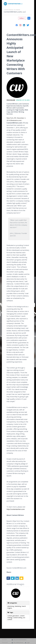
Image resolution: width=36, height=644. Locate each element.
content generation (13, 616)
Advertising (11, 606)
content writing (18, 618)
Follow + (22, 18)
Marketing (18, 606)
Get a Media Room (18, 643)
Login (28, 643)
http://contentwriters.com (16, 509)
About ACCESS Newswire (20, 640)
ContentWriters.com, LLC (15, 12)
